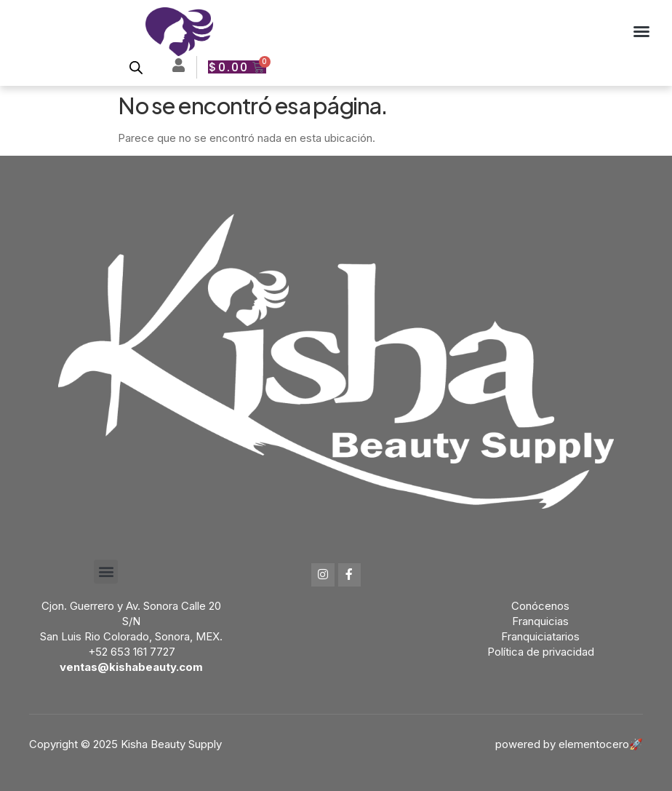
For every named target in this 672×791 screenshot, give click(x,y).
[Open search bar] (136, 67)
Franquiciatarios (540, 636)
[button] (641, 31)
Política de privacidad (541, 652)
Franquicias (540, 621)
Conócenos (540, 606)
